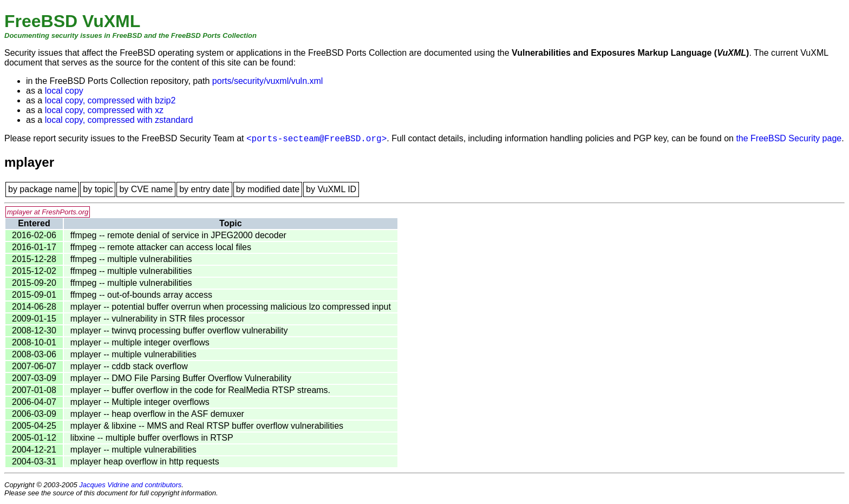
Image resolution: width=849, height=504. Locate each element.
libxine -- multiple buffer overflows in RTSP (152, 438)
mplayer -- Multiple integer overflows (140, 402)
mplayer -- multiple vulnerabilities (133, 354)
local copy (64, 91)
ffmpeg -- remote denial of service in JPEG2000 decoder (178, 235)
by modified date (268, 189)
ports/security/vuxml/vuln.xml (268, 81)
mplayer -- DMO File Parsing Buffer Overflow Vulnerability (181, 378)
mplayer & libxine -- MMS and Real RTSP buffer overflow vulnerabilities (207, 426)
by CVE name (146, 189)
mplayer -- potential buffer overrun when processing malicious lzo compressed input (231, 307)
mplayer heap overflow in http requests (145, 462)
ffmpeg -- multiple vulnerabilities (131, 259)
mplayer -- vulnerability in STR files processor (158, 319)
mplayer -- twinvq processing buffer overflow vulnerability (179, 330)
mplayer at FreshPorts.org (48, 212)
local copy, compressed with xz (104, 110)
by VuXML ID (331, 189)
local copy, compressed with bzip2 (110, 100)
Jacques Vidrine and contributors (130, 485)
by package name (42, 189)
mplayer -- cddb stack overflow (129, 366)
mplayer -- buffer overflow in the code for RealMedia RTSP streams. (200, 390)
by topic (98, 189)
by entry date (204, 189)
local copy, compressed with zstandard (119, 120)
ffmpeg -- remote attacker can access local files (161, 247)
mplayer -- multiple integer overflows (140, 342)
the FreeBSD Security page (789, 138)
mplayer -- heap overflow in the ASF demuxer (157, 414)
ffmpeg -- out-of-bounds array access (141, 295)
